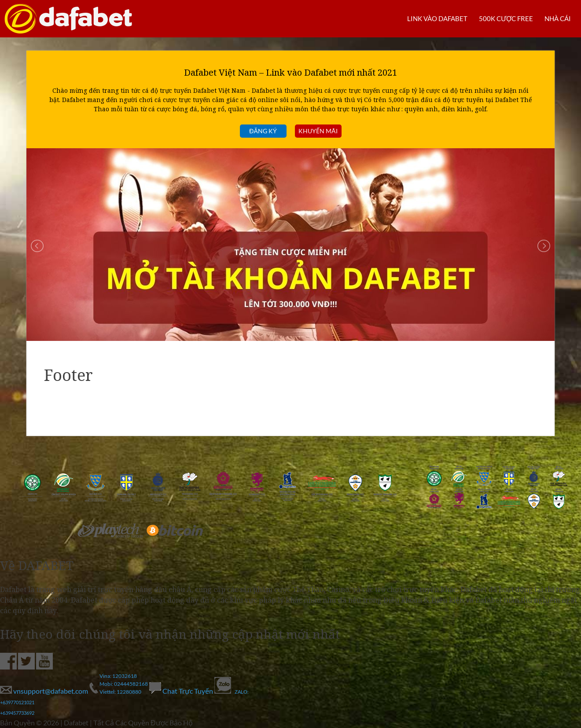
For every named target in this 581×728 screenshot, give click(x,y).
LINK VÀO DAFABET (431, 18)
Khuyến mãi (318, 131)
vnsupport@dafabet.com (45, 691)
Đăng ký (263, 131)
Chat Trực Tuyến (182, 691)
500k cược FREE (503, 18)
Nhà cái (557, 18)
